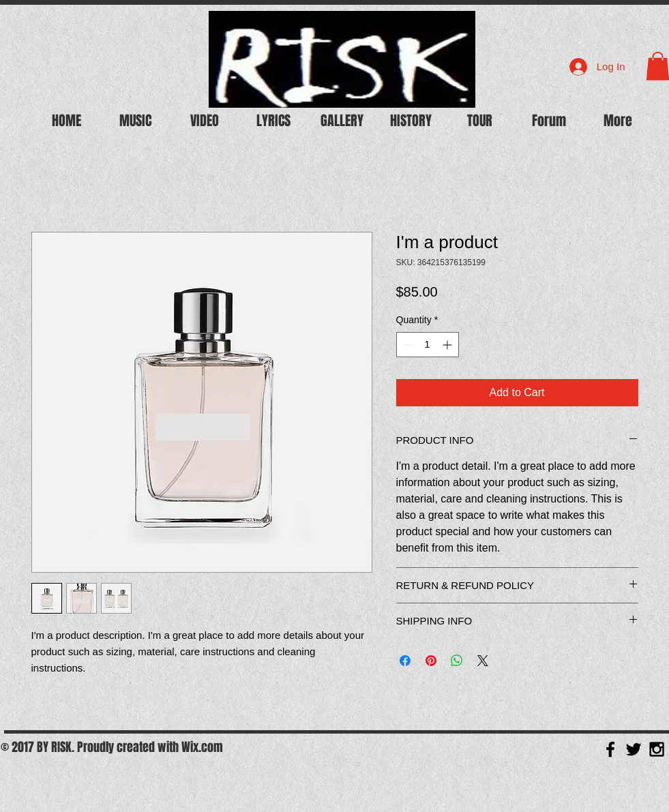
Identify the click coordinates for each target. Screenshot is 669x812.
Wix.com (202, 747)
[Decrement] (407, 345)
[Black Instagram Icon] (657, 749)
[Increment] (448, 345)
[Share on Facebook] (405, 661)
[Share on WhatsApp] (457, 661)
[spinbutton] (428, 345)
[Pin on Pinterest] (431, 661)
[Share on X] (483, 661)
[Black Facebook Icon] (610, 749)
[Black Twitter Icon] (634, 749)
